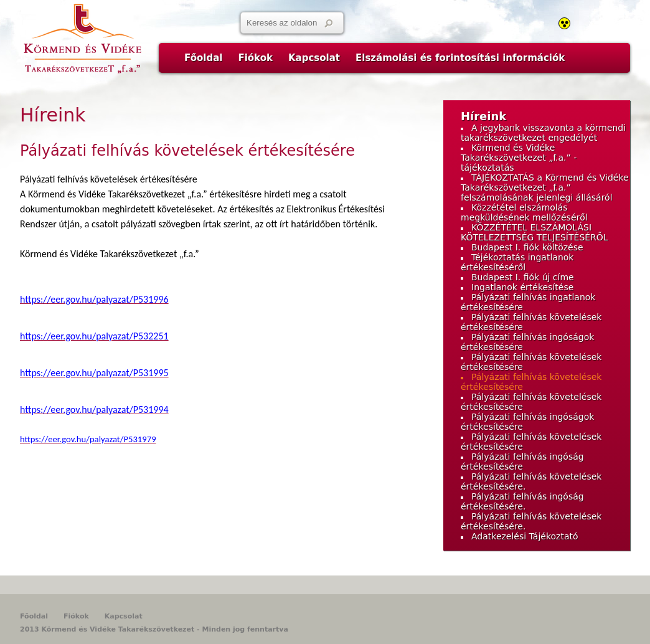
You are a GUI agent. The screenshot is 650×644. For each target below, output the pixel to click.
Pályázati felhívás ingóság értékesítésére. (522, 501)
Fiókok (255, 58)
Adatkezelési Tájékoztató (525, 536)
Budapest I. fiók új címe (523, 277)
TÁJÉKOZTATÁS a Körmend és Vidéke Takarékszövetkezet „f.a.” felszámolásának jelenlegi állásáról (545, 187)
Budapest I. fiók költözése (527, 247)
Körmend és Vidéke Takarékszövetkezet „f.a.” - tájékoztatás (519, 158)
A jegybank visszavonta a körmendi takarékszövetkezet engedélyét (543, 133)
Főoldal (203, 58)
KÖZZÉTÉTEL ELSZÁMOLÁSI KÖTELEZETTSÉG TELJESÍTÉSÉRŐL (535, 232)
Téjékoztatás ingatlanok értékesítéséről (517, 262)
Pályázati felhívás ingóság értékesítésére (522, 462)
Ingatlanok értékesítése (522, 287)
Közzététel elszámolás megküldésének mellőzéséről (524, 212)
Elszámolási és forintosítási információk (460, 58)
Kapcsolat (314, 58)
